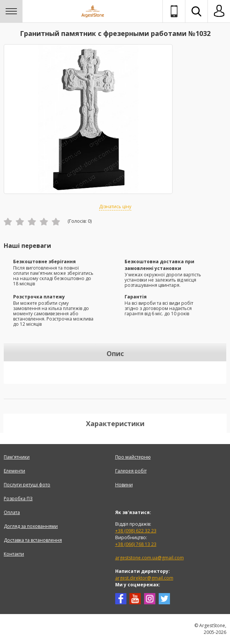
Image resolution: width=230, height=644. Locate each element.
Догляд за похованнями (31, 526)
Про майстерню (133, 457)
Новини (124, 485)
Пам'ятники (17, 457)
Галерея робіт (131, 471)
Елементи (14, 471)
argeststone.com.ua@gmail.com (150, 558)
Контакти (14, 554)
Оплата (12, 512)
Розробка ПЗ (18, 499)
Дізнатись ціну (115, 206)
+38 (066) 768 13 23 (136, 544)
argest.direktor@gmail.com (144, 578)
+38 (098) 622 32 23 (136, 531)
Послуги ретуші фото (27, 485)
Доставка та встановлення (33, 540)
